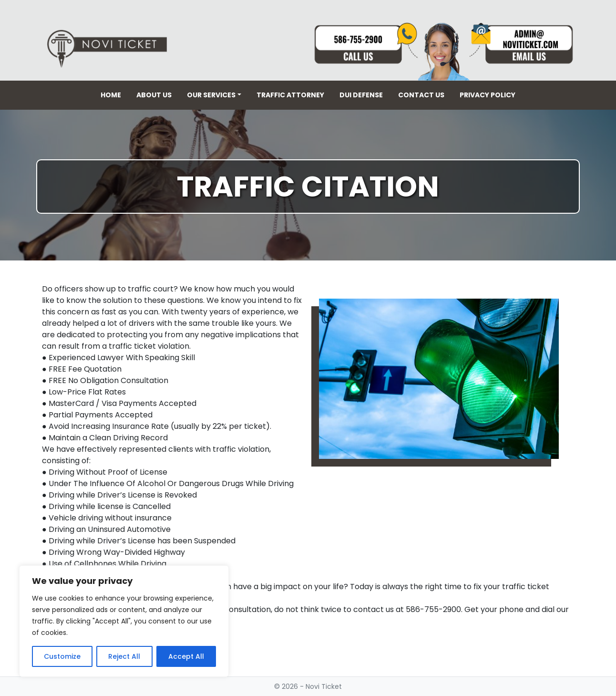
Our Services (211, 95)
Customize (62, 656)
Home (111, 95)
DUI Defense (361, 95)
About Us (154, 95)
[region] (124, 621)
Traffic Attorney (290, 95)
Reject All (124, 656)
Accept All (186, 656)
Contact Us (421, 95)
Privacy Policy (488, 95)
